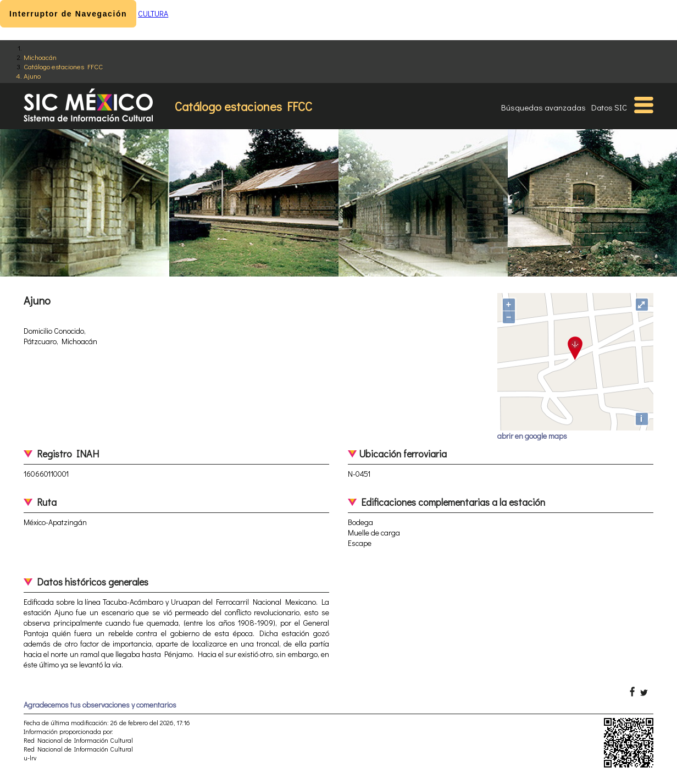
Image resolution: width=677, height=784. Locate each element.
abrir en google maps (532, 436)
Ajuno (32, 76)
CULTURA (153, 13)
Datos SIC (609, 107)
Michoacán (40, 57)
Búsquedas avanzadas (543, 107)
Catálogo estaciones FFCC (63, 66)
